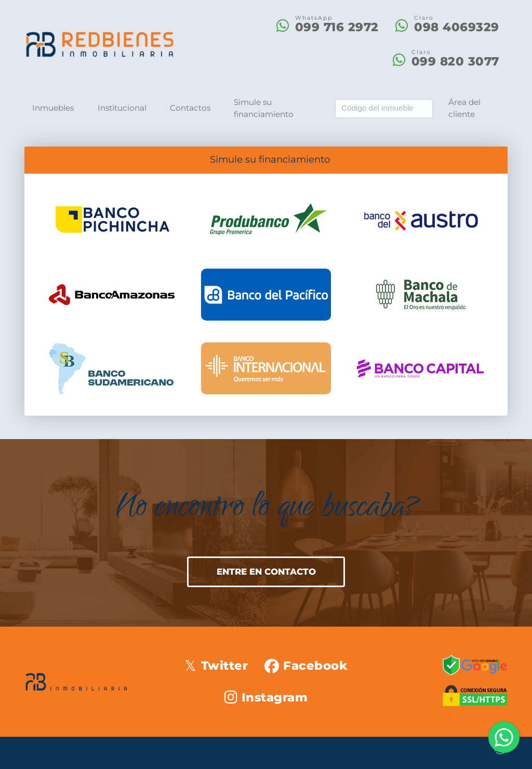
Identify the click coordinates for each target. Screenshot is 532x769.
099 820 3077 (455, 61)
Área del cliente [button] (464, 108)
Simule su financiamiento (264, 108)
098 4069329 (457, 27)
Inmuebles (53, 108)
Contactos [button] (190, 108)
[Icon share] (216, 665)
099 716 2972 (337, 27)
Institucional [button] (122, 108)
